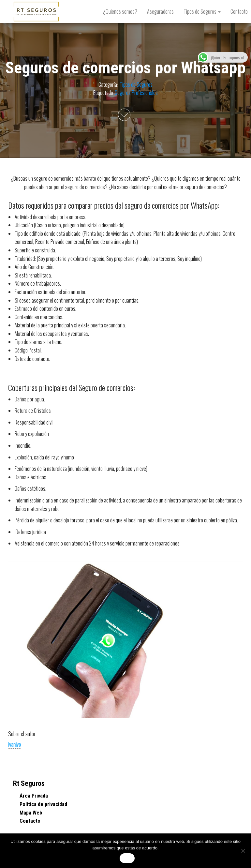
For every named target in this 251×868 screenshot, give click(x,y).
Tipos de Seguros (202, 11)
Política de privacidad (43, 804)
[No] (243, 851)
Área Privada (34, 796)
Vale (127, 858)
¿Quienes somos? (120, 11)
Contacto (30, 821)
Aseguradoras (160, 11)
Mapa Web (31, 813)
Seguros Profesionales (136, 93)
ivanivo (15, 744)
